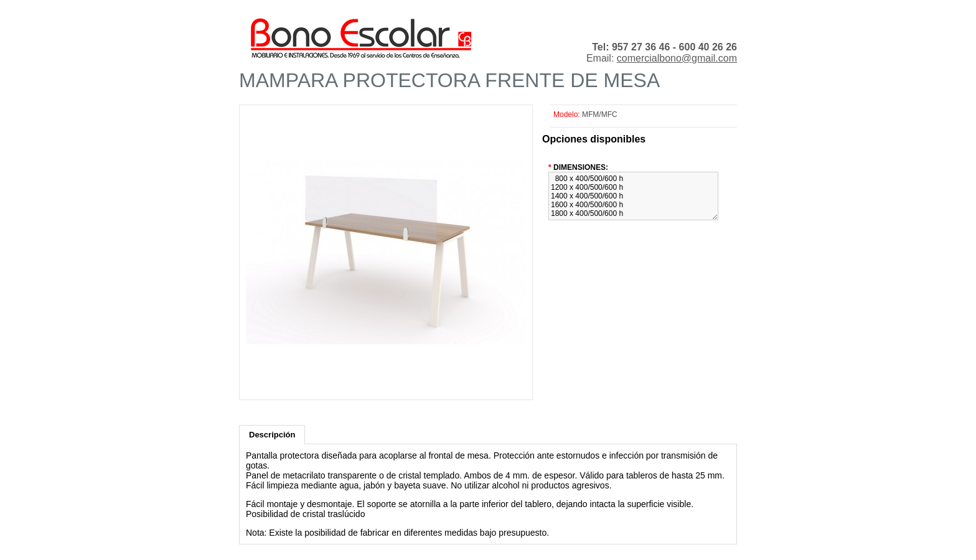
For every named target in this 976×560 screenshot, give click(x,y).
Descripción (272, 435)
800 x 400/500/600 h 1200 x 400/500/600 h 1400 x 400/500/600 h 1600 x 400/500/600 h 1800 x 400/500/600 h (633, 196)
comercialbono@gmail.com (677, 58)
